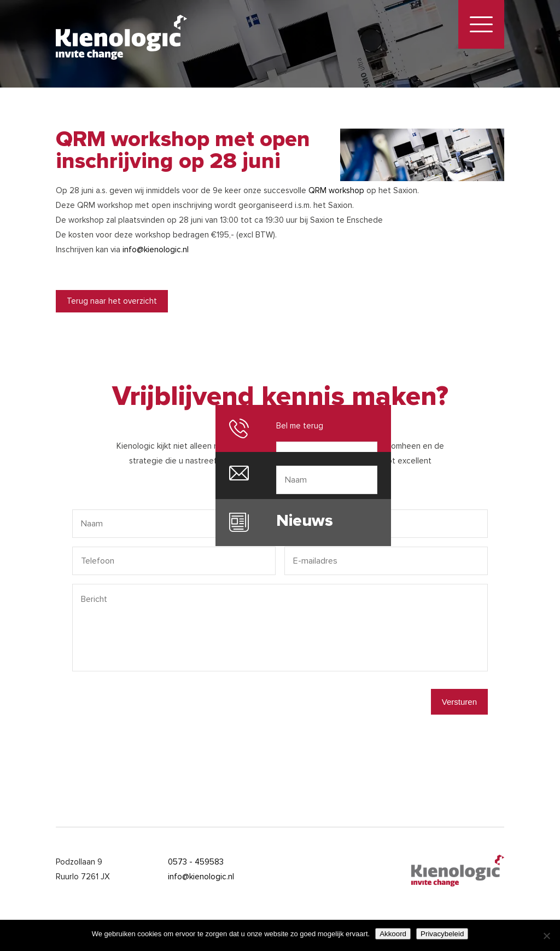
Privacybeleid (442, 934)
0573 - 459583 (196, 862)
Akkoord (393, 934)
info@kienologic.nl (156, 250)
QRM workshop (336, 190)
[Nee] (546, 936)
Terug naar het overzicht (112, 301)
